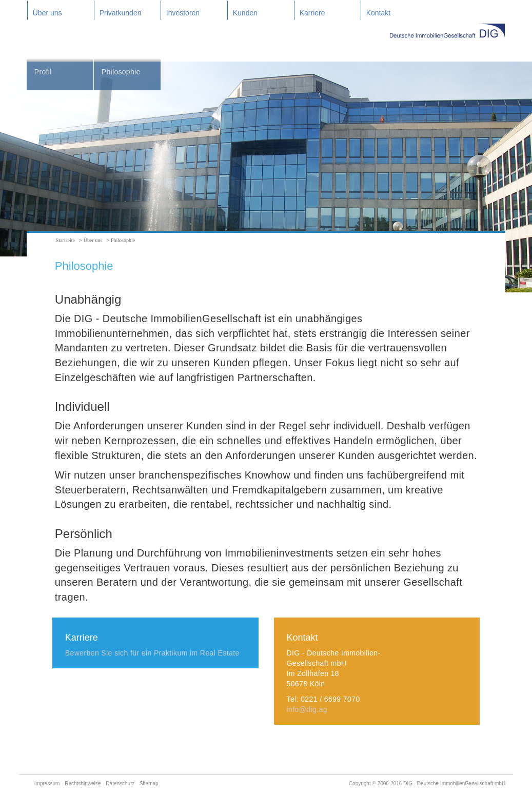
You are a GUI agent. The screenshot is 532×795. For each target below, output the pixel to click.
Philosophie (121, 72)
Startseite (65, 240)
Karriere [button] (312, 13)
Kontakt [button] (378, 13)
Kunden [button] (245, 13)
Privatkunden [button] (121, 13)
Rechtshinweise (83, 783)
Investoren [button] (183, 13)
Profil (43, 72)
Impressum (47, 783)
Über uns (93, 240)
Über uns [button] (47, 13)
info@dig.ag (307, 709)
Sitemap (149, 783)
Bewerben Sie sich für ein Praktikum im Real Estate (152, 653)
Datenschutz (120, 783)
